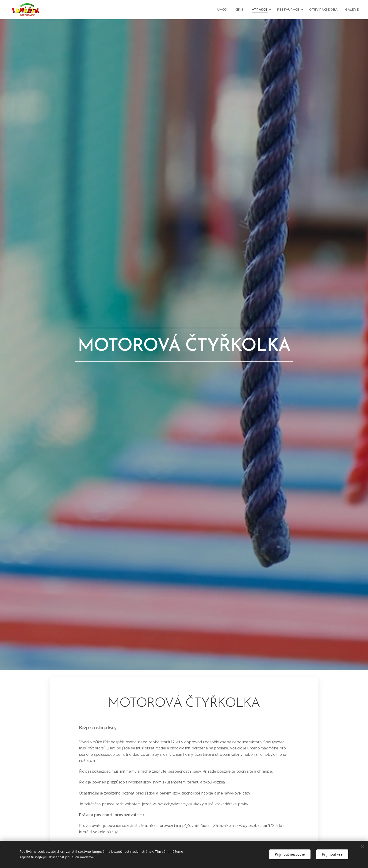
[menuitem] (226, 10)
